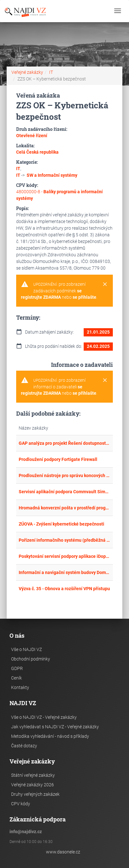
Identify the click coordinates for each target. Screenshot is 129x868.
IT (51, 72)
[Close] (105, 284)
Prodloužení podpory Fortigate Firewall (58, 459)
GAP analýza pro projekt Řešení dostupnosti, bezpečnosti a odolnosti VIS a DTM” (64, 443)
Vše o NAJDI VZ (26, 649)
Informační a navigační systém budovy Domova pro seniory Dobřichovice (64, 572)
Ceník (16, 678)
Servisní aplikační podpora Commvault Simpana (64, 492)
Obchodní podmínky (31, 659)
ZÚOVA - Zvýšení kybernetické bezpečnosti (61, 524)
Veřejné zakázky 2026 (32, 785)
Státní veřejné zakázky (33, 775)
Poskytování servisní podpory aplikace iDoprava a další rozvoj (64, 556)
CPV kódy (21, 804)
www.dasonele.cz (63, 852)
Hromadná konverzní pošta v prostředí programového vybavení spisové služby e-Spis (64, 508)
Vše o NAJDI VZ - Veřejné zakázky (44, 717)
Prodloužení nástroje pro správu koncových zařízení (64, 475)
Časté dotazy (24, 746)
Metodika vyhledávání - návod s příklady (50, 736)
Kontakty (20, 687)
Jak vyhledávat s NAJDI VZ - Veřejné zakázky (55, 727)
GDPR (17, 668)
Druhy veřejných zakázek (35, 794)
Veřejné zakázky (27, 72)
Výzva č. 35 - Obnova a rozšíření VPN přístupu (64, 589)
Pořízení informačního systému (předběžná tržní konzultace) (64, 540)
